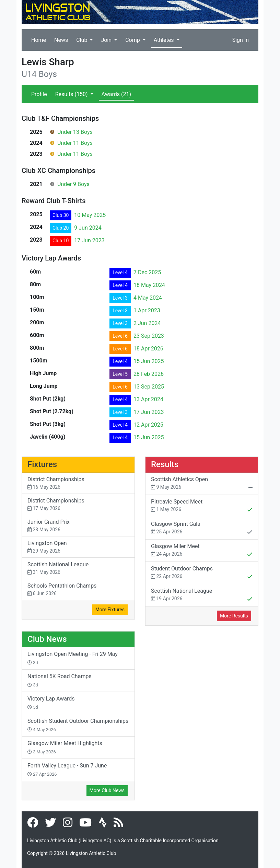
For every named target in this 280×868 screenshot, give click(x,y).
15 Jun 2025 (149, 361)
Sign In (241, 40)
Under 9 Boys (73, 184)
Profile (39, 94)
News (61, 40)
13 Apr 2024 (148, 399)
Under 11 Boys (75, 143)
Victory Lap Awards (51, 703)
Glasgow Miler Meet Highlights (65, 747)
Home (39, 40)
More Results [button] (234, 616)
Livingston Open (78, 547)
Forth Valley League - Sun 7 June (67, 769)
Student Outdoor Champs (202, 573)
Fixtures (42, 464)
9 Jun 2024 (88, 228)
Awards (116, 94)
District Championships (78, 483)
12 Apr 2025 (148, 425)
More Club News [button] (107, 790)
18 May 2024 (149, 285)
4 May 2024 (148, 298)
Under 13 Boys (75, 132)
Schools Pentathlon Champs (78, 590)
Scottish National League (78, 569)
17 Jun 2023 (89, 240)
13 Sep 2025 (149, 387)
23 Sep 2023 (149, 336)
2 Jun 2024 (147, 323)
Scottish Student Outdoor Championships (78, 725)
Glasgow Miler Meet (202, 551)
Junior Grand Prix (78, 526)
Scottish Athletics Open (202, 484)
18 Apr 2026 (148, 349)
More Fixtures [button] (110, 610)
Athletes (165, 40)
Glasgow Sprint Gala (202, 529)
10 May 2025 (90, 215)
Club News (47, 639)
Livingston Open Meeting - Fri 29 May (73, 658)
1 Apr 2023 (147, 310)
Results (72, 94)
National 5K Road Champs (60, 680)
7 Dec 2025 (147, 272)
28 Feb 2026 (149, 374)
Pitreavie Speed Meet (202, 506)
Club (82, 40)
